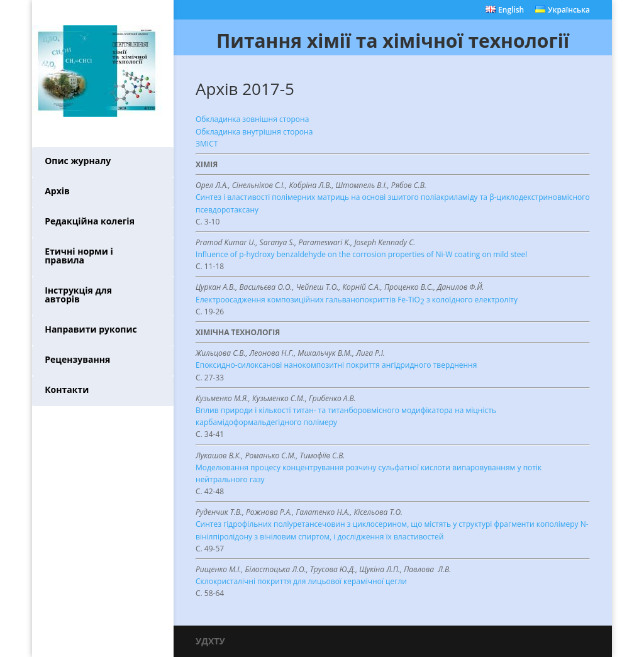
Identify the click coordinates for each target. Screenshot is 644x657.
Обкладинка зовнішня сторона (252, 119)
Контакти (67, 389)
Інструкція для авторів (78, 295)
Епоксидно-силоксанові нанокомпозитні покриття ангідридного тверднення (336, 365)
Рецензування (77, 359)
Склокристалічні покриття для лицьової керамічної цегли (301, 581)
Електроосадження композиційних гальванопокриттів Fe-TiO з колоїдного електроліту (357, 301)
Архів (57, 191)
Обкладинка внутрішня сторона (254, 132)
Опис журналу (78, 161)
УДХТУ (210, 641)
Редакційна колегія (90, 221)
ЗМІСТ (207, 144)
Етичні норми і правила (79, 256)
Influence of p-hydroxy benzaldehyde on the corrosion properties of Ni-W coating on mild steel (361, 254)
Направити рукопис (91, 329)
